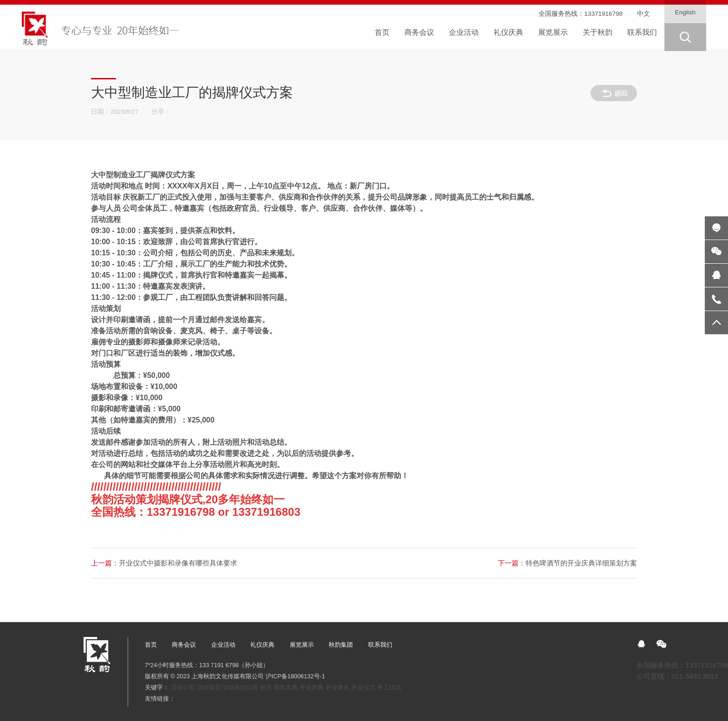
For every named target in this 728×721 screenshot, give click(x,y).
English (685, 12)
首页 (151, 645)
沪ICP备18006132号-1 (295, 676)
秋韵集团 (341, 645)
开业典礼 (338, 687)
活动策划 (208, 687)
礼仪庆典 (262, 645)
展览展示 (302, 645)
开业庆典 (312, 687)
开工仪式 (389, 687)
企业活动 (223, 645)
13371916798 (603, 14)
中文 (643, 14)
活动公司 (182, 687)
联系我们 (380, 645)
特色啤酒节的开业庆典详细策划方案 (567, 563)
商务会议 (184, 645)
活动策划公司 (240, 687)
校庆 (266, 687)
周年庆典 (286, 687)
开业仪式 (363, 687)
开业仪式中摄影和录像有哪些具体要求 (164, 563)
